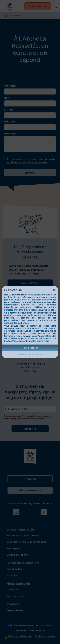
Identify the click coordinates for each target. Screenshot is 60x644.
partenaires (18, 295)
